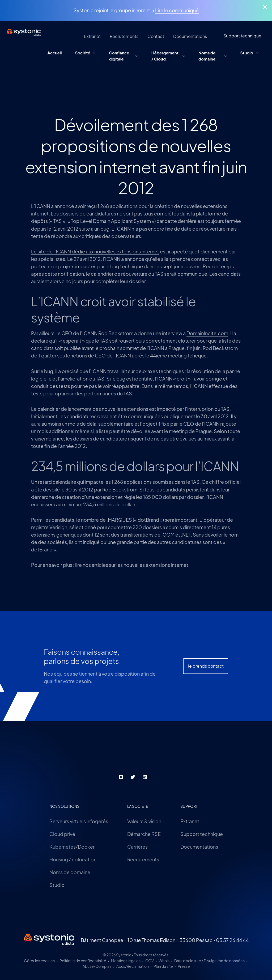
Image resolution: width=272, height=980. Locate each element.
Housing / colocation (73, 859)
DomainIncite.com (207, 333)
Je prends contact (206, 681)
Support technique (202, 834)
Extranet (190, 821)
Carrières (137, 847)
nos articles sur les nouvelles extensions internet (135, 565)
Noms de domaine (70, 872)
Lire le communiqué (177, 10)
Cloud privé (62, 834)
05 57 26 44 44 (232, 940)
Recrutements (143, 859)
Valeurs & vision (144, 821)
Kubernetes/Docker (72, 847)
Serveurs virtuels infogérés (79, 821)
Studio (57, 885)
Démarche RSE (144, 834)
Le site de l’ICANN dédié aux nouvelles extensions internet (95, 251)
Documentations (199, 847)
